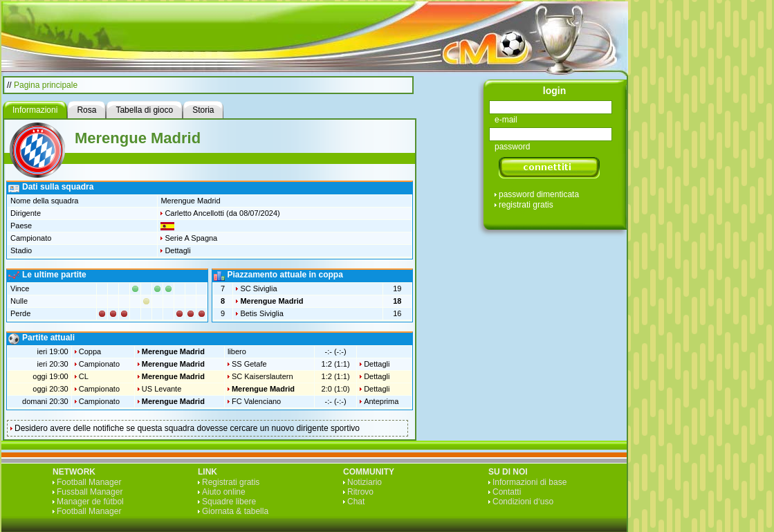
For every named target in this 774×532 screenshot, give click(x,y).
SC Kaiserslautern (262, 376)
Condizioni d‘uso (523, 502)
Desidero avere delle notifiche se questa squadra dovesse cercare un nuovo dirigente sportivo (187, 428)
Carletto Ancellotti (194, 213)
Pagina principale (46, 85)
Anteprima (381, 401)
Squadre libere (229, 502)
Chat (356, 502)
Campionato (99, 364)
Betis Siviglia (261, 313)
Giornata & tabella (235, 511)
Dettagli (177, 250)
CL (84, 376)
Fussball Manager (90, 492)
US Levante (162, 389)
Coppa (90, 351)
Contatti (507, 492)
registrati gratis (526, 205)
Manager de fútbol (90, 502)
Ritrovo (360, 492)
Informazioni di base (529, 482)
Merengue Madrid (271, 301)
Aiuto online (224, 492)
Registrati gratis (231, 482)
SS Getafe (249, 364)
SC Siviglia (258, 288)
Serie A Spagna (191, 238)
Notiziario (365, 482)
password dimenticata (539, 194)
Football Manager (89, 482)
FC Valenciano (256, 401)
